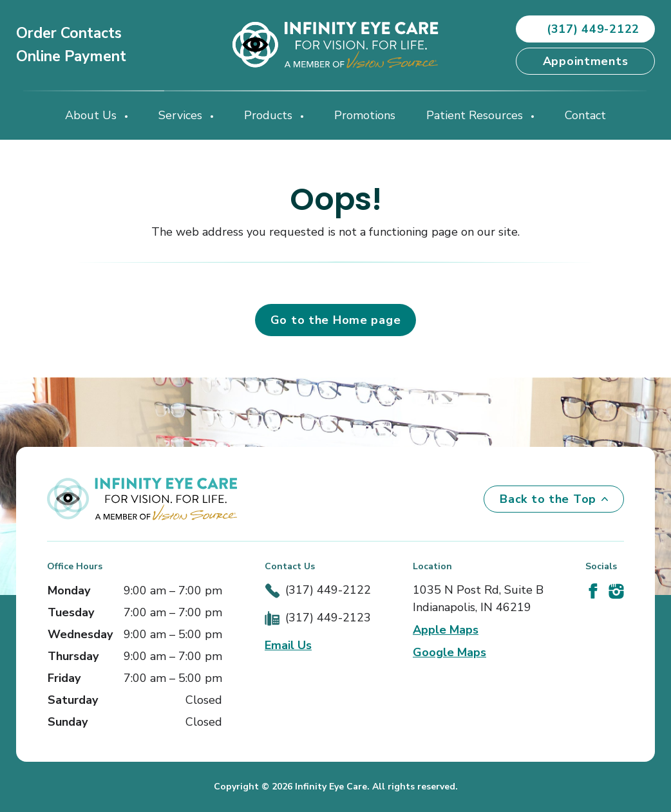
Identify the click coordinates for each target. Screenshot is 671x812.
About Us (92, 115)
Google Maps (449, 652)
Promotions (365, 115)
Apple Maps (446, 630)
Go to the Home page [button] (336, 320)
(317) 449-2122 (328, 590)
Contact (585, 115)
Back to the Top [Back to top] (554, 499)
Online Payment (71, 56)
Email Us (288, 645)
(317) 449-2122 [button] (585, 29)
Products (270, 115)
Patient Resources (476, 115)
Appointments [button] (586, 61)
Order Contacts (69, 33)
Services (182, 115)
